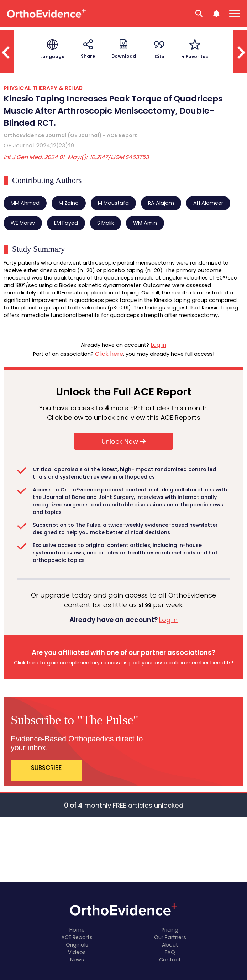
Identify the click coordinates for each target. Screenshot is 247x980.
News (77, 960)
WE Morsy (23, 223)
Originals (77, 945)
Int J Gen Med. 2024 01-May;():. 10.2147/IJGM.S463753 (76, 157)
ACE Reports (77, 937)
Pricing (170, 930)
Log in (158, 345)
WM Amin (145, 223)
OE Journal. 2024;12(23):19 (39, 145)
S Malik (106, 223)
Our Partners (170, 937)
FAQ (170, 952)
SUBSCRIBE (46, 768)
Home (77, 930)
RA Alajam (161, 203)
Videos (77, 952)
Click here (109, 354)
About (170, 945)
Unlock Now (124, 441)
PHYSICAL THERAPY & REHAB (43, 88)
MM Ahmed (25, 203)
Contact (170, 960)
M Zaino (69, 203)
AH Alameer (208, 203)
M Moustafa (113, 203)
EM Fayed (66, 223)
